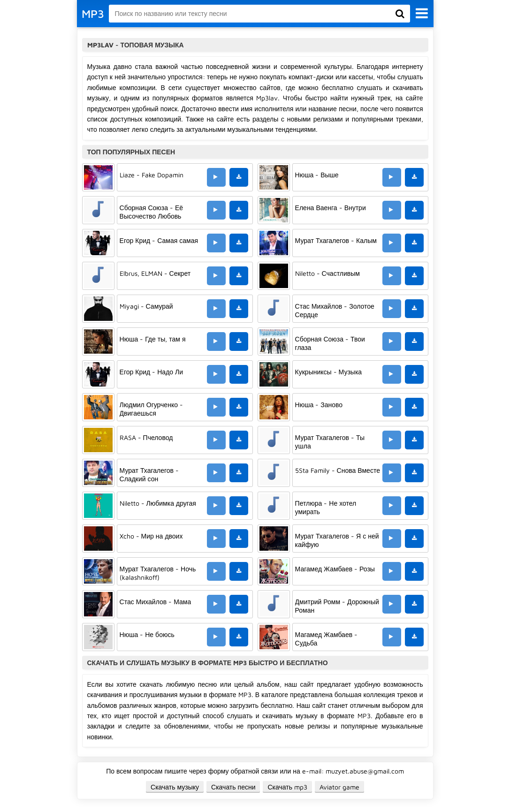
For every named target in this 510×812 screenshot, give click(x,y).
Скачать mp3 (287, 787)
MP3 (93, 14)
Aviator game (339, 787)
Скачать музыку (175, 787)
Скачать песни (233, 787)
